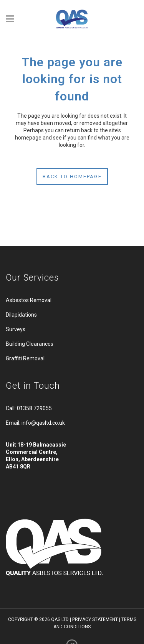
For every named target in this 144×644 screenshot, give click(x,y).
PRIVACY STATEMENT (95, 619)
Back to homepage (72, 177)
